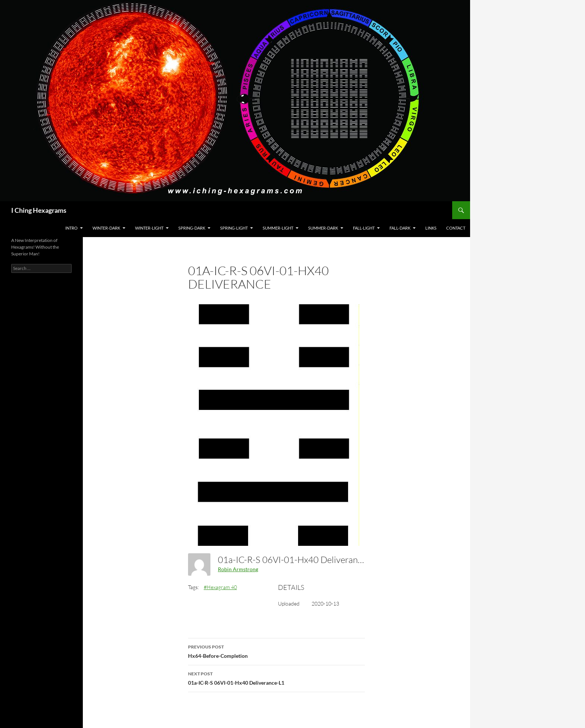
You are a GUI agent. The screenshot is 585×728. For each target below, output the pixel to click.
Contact (456, 228)
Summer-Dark (323, 228)
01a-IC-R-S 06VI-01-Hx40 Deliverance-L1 (276, 678)
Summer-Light (278, 228)
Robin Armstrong (238, 569)
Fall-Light (364, 228)
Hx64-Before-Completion (276, 651)
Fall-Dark (400, 228)
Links (431, 228)
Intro (71, 228)
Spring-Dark (192, 228)
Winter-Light (149, 228)
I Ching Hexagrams (39, 210)
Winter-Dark (106, 228)
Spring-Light (234, 228)
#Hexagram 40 (220, 587)
